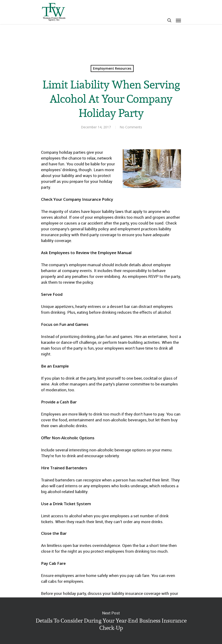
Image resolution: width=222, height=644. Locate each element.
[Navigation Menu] (178, 20)
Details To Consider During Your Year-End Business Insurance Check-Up (111, 621)
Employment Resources (112, 68)
